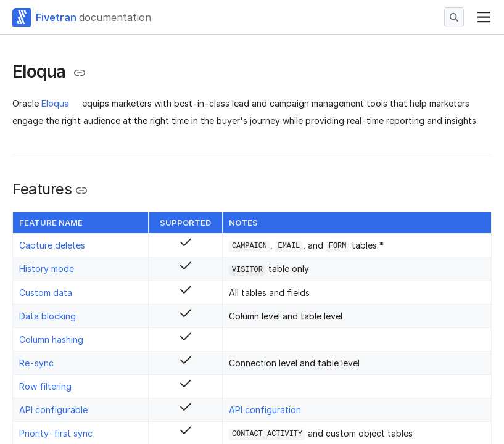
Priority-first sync (56, 433)
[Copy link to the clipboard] (80, 73)
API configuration (265, 410)
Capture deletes (52, 245)
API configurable (53, 410)
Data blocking (48, 316)
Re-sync (36, 363)
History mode (47, 269)
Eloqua (55, 103)
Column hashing (51, 339)
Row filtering (45, 386)
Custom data (46, 293)
